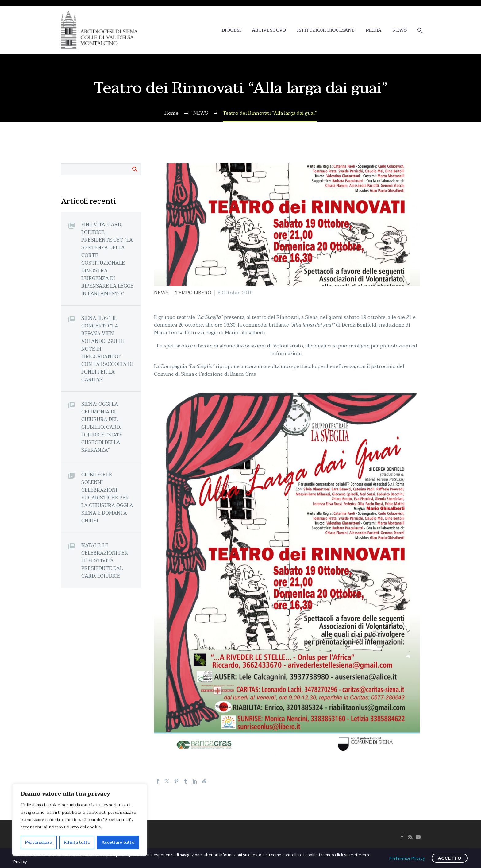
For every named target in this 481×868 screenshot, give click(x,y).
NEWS (400, 30)
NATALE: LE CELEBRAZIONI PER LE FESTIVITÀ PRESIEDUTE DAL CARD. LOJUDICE (105, 561)
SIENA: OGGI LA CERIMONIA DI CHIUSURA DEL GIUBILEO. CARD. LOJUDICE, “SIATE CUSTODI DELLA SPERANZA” (102, 427)
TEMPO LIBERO (193, 293)
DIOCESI (231, 30)
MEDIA (373, 30)
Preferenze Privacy (407, 858)
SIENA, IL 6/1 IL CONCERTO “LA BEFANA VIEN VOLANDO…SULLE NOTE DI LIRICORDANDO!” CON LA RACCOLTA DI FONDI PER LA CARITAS (107, 349)
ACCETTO (450, 858)
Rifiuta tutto (77, 842)
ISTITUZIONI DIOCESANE (326, 30)
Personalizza (39, 842)
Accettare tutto (118, 842)
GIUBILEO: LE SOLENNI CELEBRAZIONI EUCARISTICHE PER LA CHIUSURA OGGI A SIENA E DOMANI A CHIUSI (107, 498)
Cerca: (135, 169)
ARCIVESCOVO (269, 30)
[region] (80, 820)
